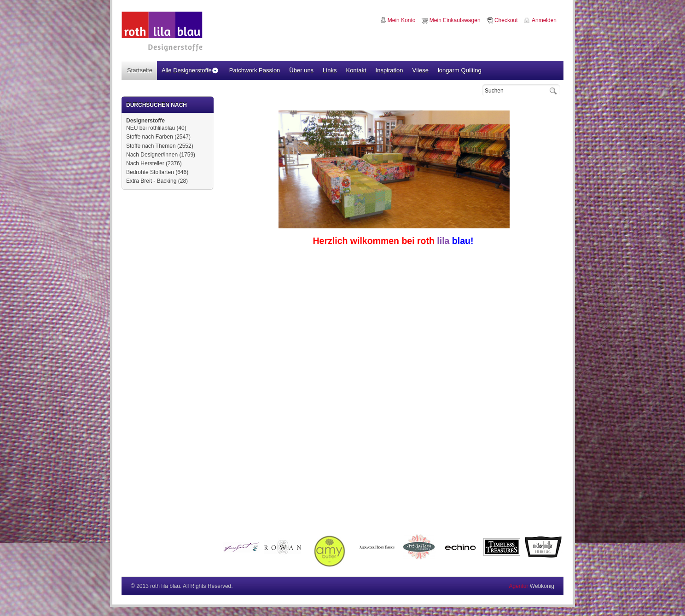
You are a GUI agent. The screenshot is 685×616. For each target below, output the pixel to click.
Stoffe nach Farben (150, 137)
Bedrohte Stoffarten (150, 172)
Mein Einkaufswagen (455, 20)
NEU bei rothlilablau (151, 128)
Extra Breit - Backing (151, 181)
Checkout (506, 20)
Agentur (518, 586)
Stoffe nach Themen (151, 146)
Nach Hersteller (145, 163)
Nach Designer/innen (152, 155)
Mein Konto (402, 20)
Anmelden (544, 20)
